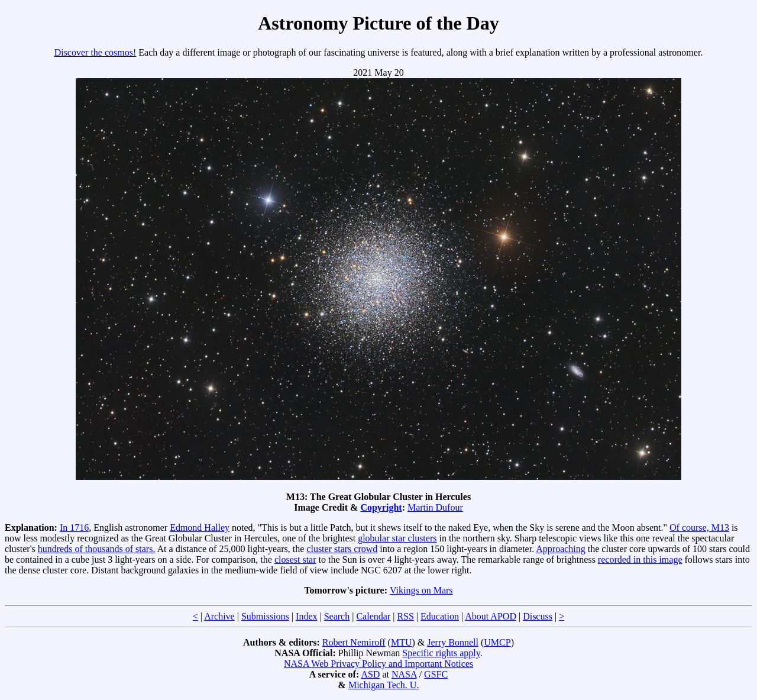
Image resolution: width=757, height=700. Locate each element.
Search (337, 616)
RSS (405, 616)
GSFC (436, 674)
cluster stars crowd (342, 549)
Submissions (265, 616)
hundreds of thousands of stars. (97, 549)
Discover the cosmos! (96, 52)
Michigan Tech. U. (384, 685)
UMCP (497, 642)
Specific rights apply (441, 653)
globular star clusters (397, 538)
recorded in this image (640, 559)
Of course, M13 (699, 528)
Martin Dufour (435, 507)
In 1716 (74, 528)
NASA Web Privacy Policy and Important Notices (378, 664)
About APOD (491, 616)
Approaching (561, 549)
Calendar (373, 616)
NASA (404, 674)
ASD (370, 674)
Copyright (381, 507)
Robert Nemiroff (354, 642)
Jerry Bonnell (453, 642)
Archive (219, 616)
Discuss (538, 616)
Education (440, 616)
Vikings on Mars (421, 590)
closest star (295, 559)
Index (306, 616)
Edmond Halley (200, 528)
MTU (402, 642)
